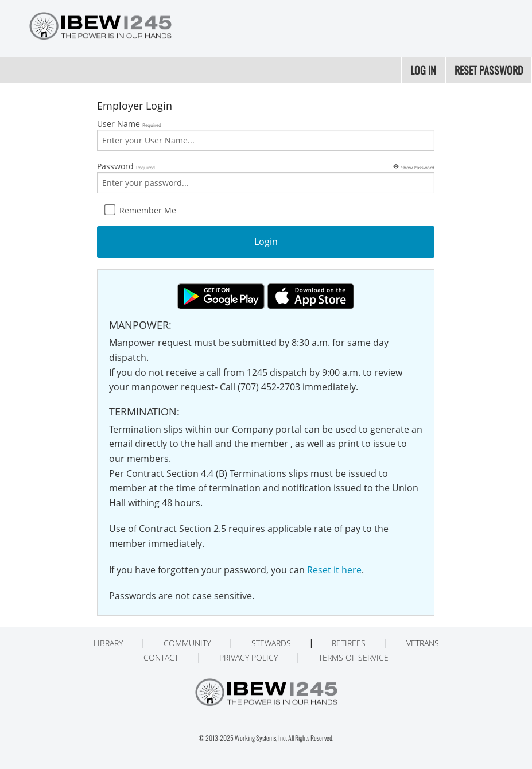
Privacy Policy (248, 657)
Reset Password (489, 70)
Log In (423, 70)
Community (187, 643)
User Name (266, 135)
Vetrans (423, 643)
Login (266, 242)
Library (108, 643)
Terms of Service (354, 657)
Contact (161, 657)
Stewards (271, 643)
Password (266, 177)
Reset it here (334, 570)
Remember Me (140, 210)
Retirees (349, 643)
